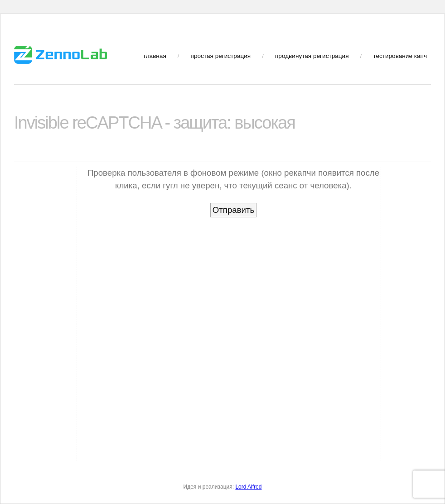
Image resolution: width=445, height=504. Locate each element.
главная (155, 56)
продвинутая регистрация (312, 56)
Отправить (234, 210)
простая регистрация (221, 56)
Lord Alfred (248, 487)
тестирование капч (400, 56)
